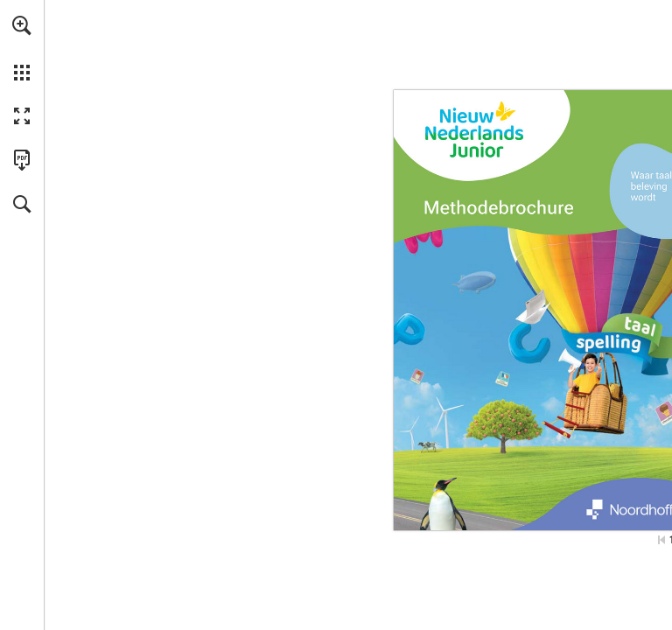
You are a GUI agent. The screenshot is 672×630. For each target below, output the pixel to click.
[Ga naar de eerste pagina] (661, 540)
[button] (22, 25)
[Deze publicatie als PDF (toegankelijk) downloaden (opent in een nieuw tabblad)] (22, 160)
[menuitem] (22, 48)
